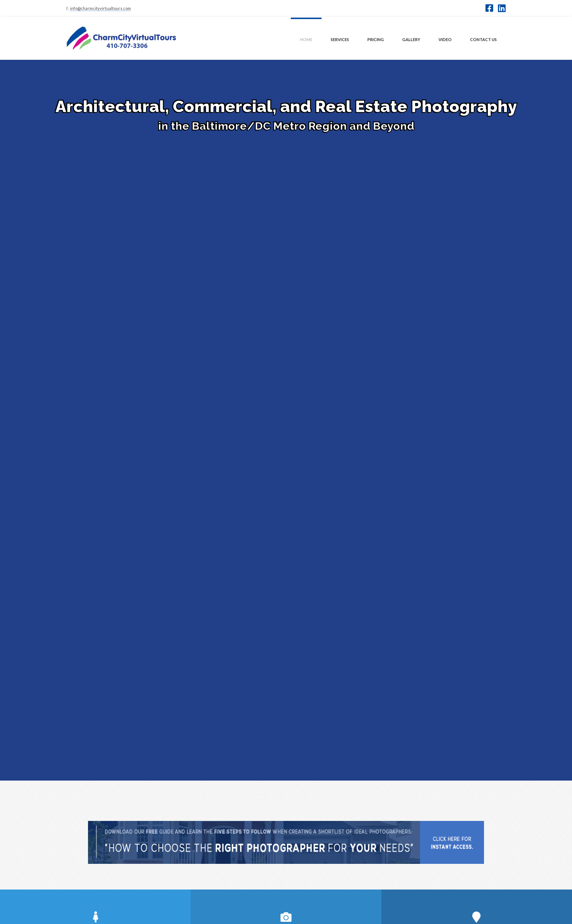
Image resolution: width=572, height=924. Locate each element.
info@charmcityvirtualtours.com (100, 8)
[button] (489, 8)
